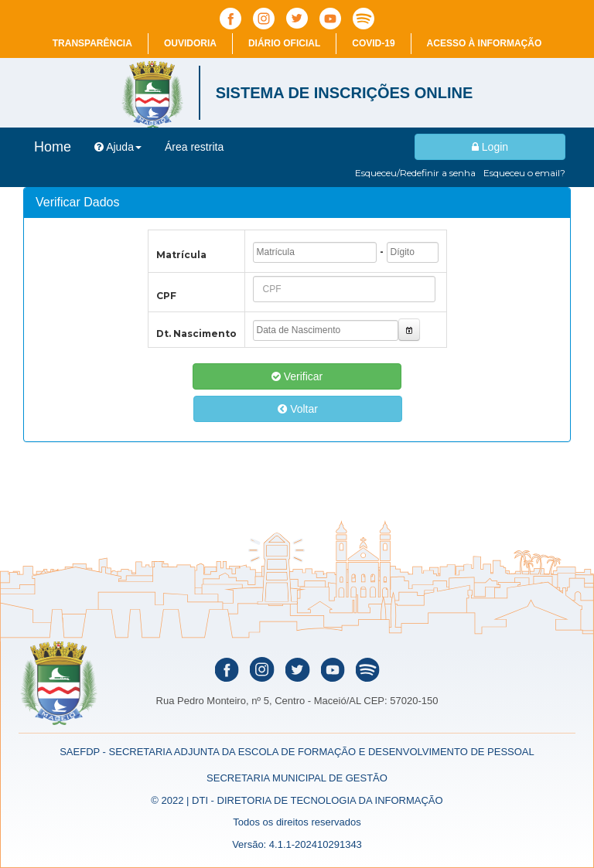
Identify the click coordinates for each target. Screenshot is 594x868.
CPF (166, 296)
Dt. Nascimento (196, 334)
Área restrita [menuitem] (194, 147)
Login (490, 147)
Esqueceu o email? (524, 173)
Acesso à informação (485, 43)
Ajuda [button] (118, 147)
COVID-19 (373, 43)
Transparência (92, 43)
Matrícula (181, 255)
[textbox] (315, 252)
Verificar (297, 376)
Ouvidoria (190, 43)
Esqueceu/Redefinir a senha (415, 173)
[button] (410, 330)
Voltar (298, 409)
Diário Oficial (284, 43)
